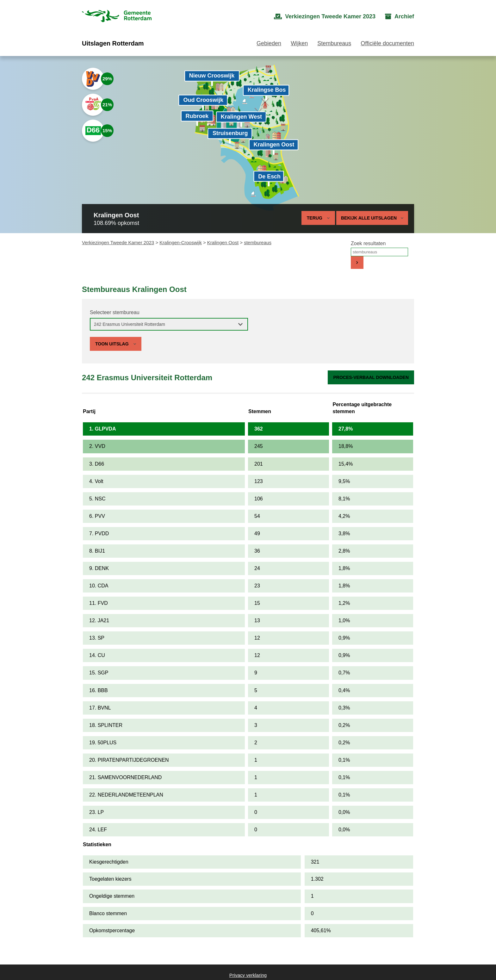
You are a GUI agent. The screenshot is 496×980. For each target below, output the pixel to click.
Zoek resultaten (368, 243)
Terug (315, 218)
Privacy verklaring (248, 975)
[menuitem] (325, 17)
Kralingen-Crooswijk (180, 242)
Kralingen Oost (223, 242)
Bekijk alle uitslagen (372, 218)
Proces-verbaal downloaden (371, 377)
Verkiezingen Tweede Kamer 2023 (118, 242)
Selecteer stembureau (115, 312)
